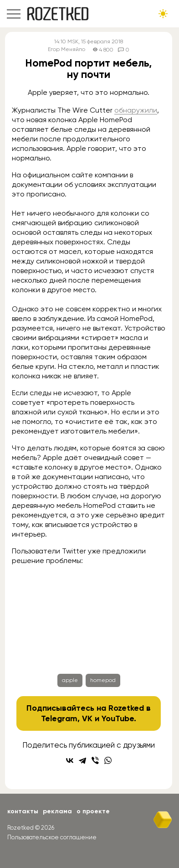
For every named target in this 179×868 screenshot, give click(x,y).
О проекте (93, 811)
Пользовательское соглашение (52, 837)
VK (87, 718)
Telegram (59, 718)
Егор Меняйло (66, 49)
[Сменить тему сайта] (163, 14)
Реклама (57, 811)
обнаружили (136, 110)
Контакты (23, 811)
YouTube (118, 718)
